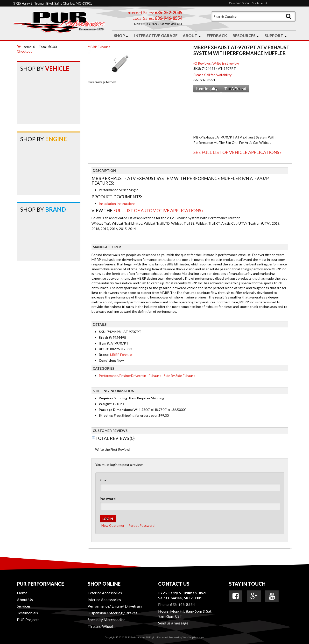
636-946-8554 (183, 604)
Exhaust (155, 376)
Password (108, 499)
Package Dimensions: (116, 410)
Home (22, 593)
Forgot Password (142, 525)
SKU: (198, 68)
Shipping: (106, 415)
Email (104, 480)
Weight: (105, 404)
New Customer (113, 525)
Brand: (104, 355)
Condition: (107, 360)
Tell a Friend (235, 88)
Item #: (105, 343)
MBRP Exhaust (99, 47)
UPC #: (104, 349)
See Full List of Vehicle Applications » (238, 152)
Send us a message (173, 623)
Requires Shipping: (113, 398)
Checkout (24, 51)
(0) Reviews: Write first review (216, 63)
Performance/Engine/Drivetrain (122, 376)
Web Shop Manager (193, 637)
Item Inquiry (207, 88)
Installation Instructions (117, 204)
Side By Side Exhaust (179, 376)
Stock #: (106, 337)
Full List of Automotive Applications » (158, 210)
